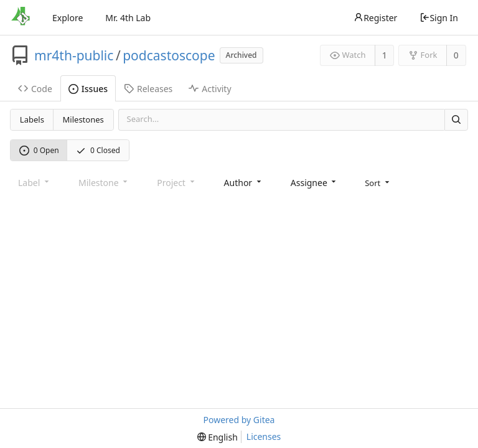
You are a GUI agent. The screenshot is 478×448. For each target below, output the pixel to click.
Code (35, 89)
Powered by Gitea (239, 420)
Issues (88, 89)
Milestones (83, 119)
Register (375, 18)
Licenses (264, 436)
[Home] (21, 17)
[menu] (378, 183)
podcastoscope (169, 55)
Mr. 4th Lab (128, 18)
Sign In (439, 18)
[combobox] (244, 183)
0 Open (39, 150)
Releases (148, 89)
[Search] (456, 120)
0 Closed (98, 150)
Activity (210, 89)
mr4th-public (74, 55)
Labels (32, 119)
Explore (68, 18)
